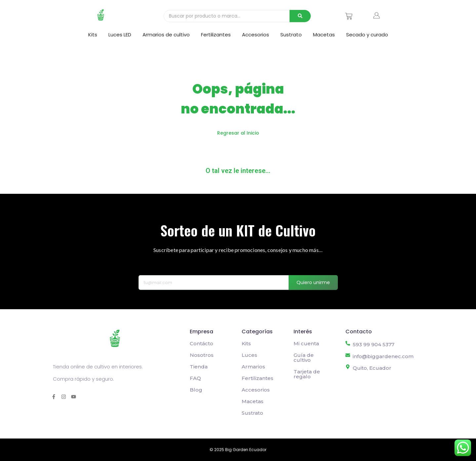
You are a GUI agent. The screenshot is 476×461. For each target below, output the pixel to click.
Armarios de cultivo (166, 35)
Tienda (199, 367)
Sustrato (291, 35)
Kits (93, 35)
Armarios (253, 367)
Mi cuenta (306, 343)
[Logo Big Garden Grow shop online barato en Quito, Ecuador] (101, 15)
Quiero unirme (313, 289)
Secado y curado (367, 35)
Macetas (324, 35)
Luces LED (120, 35)
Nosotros (202, 355)
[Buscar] (227, 16)
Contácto (201, 343)
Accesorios (256, 35)
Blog (196, 390)
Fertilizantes (216, 35)
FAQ (195, 378)
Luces (249, 355)
